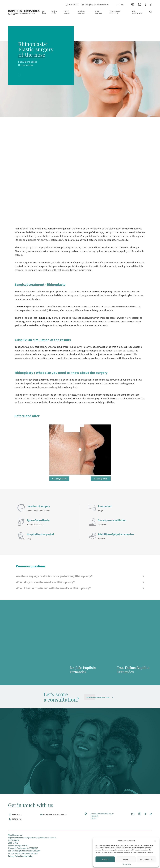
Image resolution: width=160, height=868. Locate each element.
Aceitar (105, 859)
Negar (126, 859)
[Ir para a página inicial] (25, 12)
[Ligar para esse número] (72, 4)
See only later (101, 479)
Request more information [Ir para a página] (115, 12)
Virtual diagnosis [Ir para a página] (98, 12)
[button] (155, 841)
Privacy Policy (126, 864)
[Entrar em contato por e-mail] (95, 5)
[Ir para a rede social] (133, 5)
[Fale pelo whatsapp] (15, 814)
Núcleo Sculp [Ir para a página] (54, 12)
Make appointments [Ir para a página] (137, 12)
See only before (59, 479)
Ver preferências (147, 859)
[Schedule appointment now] (100, 697)
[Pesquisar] (151, 12)
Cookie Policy (27, 856)
